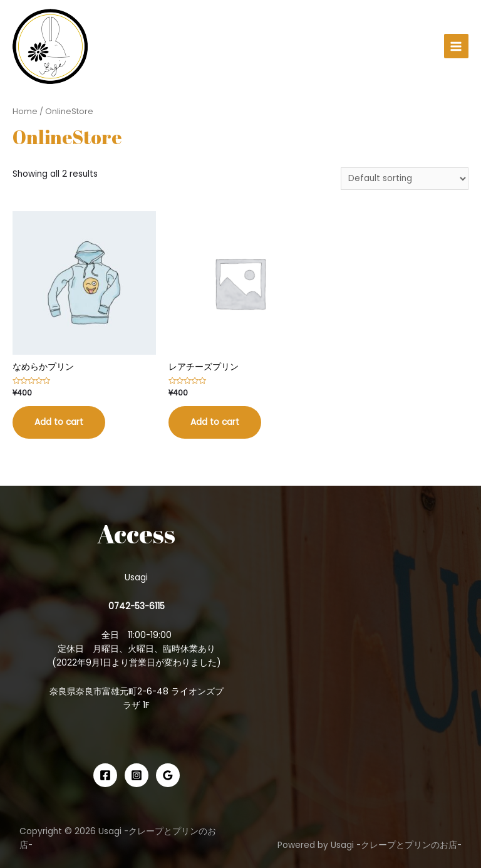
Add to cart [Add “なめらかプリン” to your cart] (59, 422)
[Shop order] (405, 179)
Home (25, 111)
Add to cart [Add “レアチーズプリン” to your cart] (215, 422)
